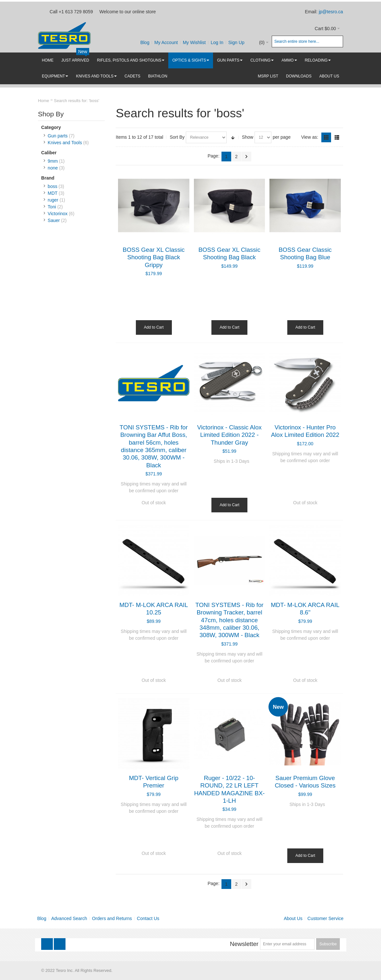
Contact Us (148, 918)
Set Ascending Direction (233, 137)
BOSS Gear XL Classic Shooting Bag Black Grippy (154, 257)
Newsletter (244, 944)
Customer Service (325, 918)
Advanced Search (69, 918)
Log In (217, 42)
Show (248, 137)
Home (43, 101)
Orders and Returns (112, 918)
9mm (53, 161)
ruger (53, 200)
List (337, 137)
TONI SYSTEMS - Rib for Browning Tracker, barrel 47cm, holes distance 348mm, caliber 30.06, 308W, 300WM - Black (229, 620)
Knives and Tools (65, 143)
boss (53, 186)
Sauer (54, 220)
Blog (145, 42)
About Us (293, 918)
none (53, 168)
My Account (166, 42)
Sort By (177, 137)
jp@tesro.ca (331, 12)
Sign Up (236, 42)
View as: (310, 137)
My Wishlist (194, 42)
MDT (53, 193)
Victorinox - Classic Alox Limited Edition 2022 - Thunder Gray (229, 435)
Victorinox (58, 214)
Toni (52, 207)
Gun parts (58, 136)
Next (246, 157)
